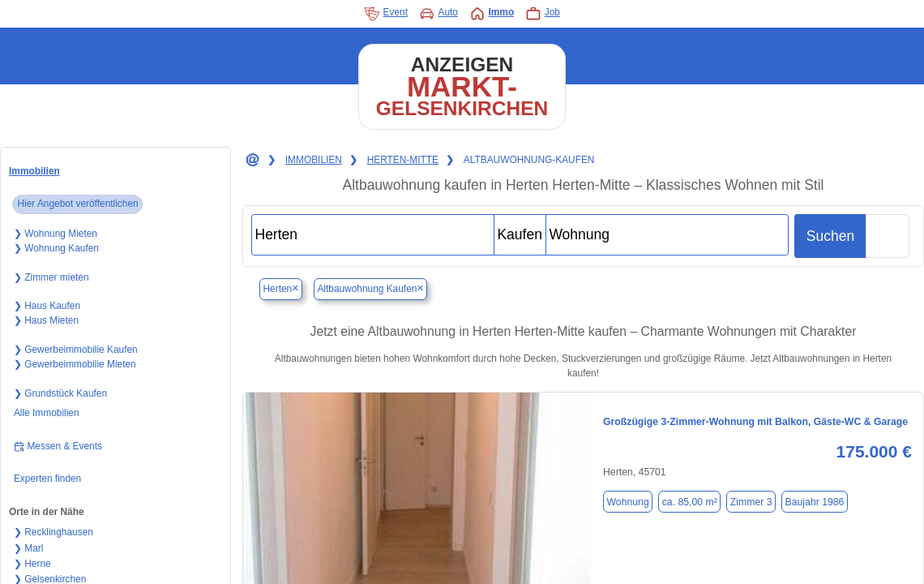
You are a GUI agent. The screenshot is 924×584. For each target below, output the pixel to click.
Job (543, 14)
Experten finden (47, 479)
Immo (492, 14)
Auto (438, 14)
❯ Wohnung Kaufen (56, 248)
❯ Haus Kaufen (47, 306)
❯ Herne (32, 564)
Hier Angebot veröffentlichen (77, 204)
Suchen (830, 236)
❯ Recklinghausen (53, 532)
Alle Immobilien (47, 413)
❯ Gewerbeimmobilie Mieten (75, 364)
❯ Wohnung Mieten (56, 234)
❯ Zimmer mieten (51, 277)
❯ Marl (28, 548)
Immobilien (34, 171)
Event (386, 14)
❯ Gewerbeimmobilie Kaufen (76, 350)
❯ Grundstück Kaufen (60, 393)
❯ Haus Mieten (46, 320)
